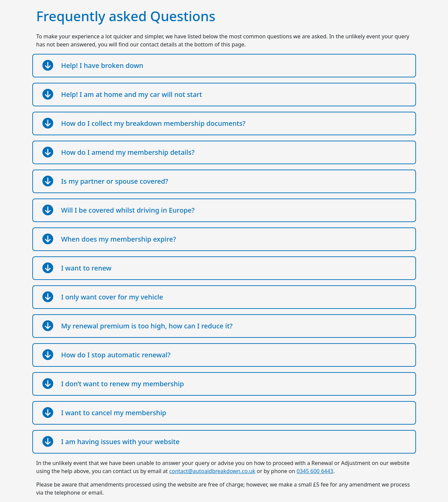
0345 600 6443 (315, 471)
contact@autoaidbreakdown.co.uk (212, 471)
